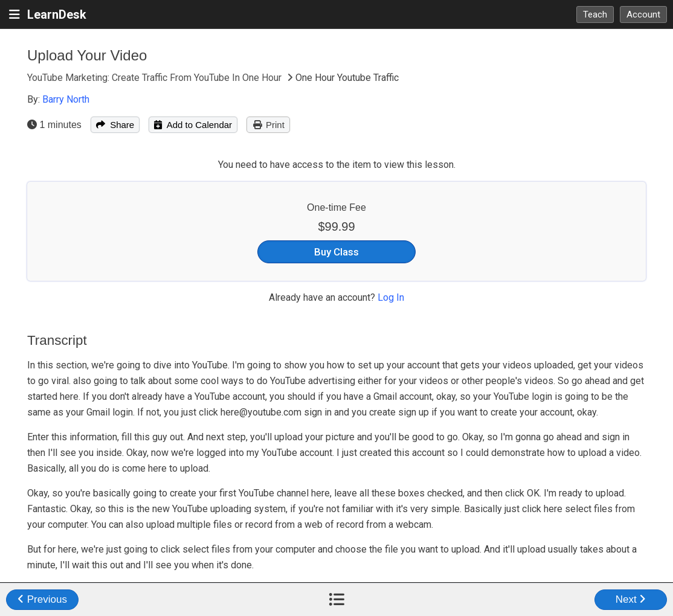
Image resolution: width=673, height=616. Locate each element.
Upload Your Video (87, 55)
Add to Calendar (193, 125)
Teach (595, 14)
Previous (42, 599)
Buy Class (336, 252)
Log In (391, 297)
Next (631, 599)
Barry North (66, 99)
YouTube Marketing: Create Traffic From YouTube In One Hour (156, 78)
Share (115, 125)
